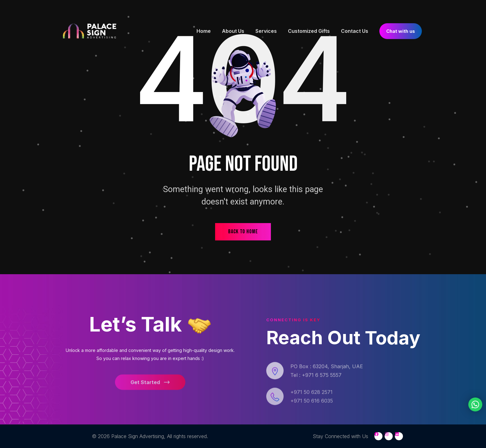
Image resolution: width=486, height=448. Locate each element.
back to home (243, 232)
